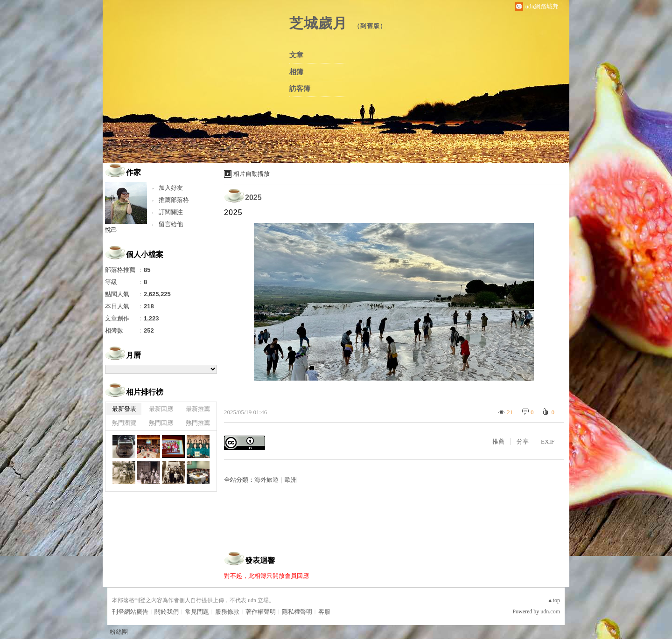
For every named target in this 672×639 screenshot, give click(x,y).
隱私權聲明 (297, 612)
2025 (253, 198)
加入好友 (171, 188)
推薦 (498, 441)
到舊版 (370, 26)
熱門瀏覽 (124, 423)
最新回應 (161, 409)
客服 (324, 612)
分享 (523, 441)
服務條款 (227, 612)
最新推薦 (198, 409)
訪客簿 (300, 89)
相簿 (296, 72)
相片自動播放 (252, 174)
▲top (554, 600)
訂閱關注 (171, 212)
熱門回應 (161, 423)
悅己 (111, 230)
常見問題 (197, 612)
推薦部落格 (174, 200)
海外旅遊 (266, 480)
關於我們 (167, 612)
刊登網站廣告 (130, 612)
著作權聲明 (261, 612)
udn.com (550, 611)
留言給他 (171, 224)
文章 (296, 55)
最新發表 (124, 409)
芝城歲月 (318, 23)
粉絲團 (119, 632)
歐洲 (291, 480)
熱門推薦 (198, 423)
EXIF (548, 441)
